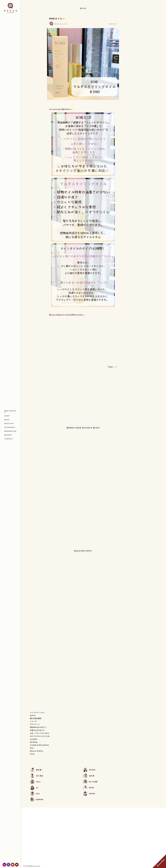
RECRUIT (8, 435)
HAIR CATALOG (10, 411)
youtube (34, 739)
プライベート (35, 724)
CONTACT (9, 439)
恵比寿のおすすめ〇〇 (38, 727)
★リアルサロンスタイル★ (40, 736)
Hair (32, 748)
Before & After (37, 751)
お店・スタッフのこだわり (40, 733)
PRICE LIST (9, 423)
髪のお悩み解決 (36, 718)
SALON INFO (10, 427)
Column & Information (39, 745)
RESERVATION (10, 431)
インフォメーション (37, 712)
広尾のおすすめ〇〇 (37, 730)
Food (32, 754)
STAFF (7, 416)
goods (33, 715)
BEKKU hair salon (61, 24)
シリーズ (33, 721)
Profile (111, 367)
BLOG (7, 420)
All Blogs (34, 742)
